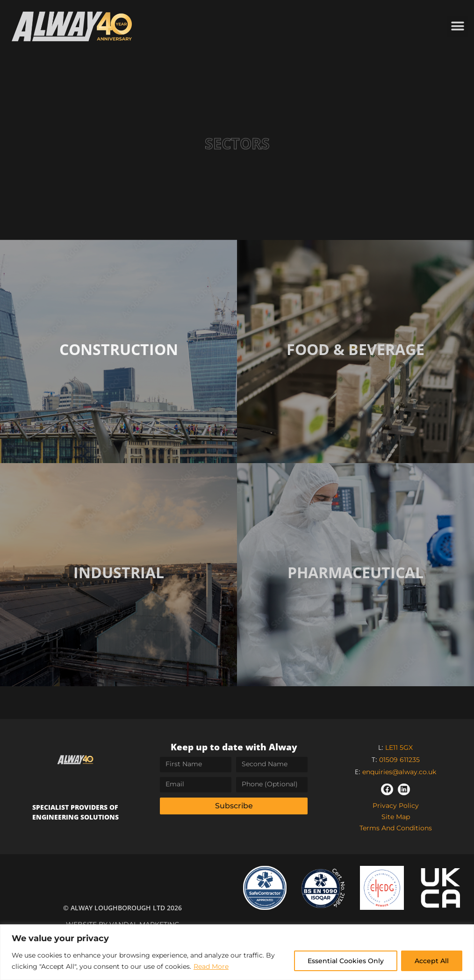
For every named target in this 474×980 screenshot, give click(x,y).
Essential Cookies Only (346, 961)
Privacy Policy (396, 806)
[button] (457, 26)
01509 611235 (399, 760)
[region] (237, 952)
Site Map (396, 817)
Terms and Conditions (396, 828)
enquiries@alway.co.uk (399, 772)
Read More (211, 966)
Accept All (432, 961)
